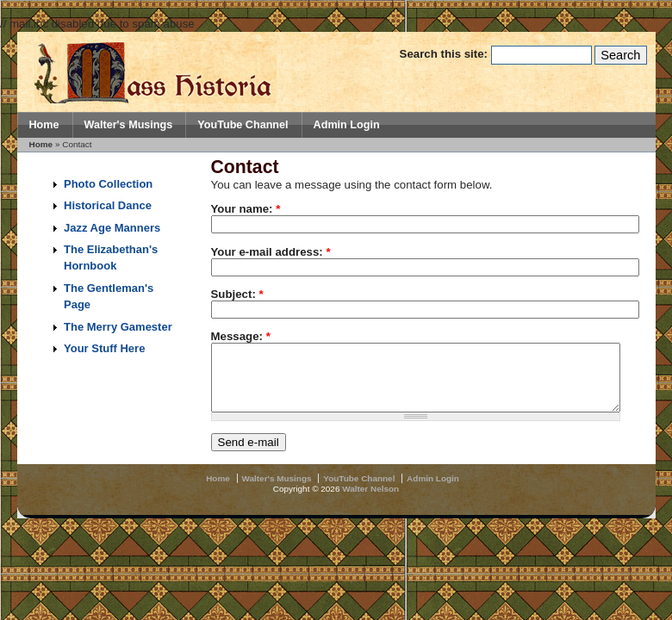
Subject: (237, 294)
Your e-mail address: (271, 252)
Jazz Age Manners (112, 228)
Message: (241, 336)
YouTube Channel (243, 125)
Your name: (246, 209)
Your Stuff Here (104, 348)
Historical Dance (108, 205)
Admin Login (347, 125)
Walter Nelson (370, 502)
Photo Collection (108, 184)
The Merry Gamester (118, 327)
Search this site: (445, 54)
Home (44, 125)
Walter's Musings (129, 125)
